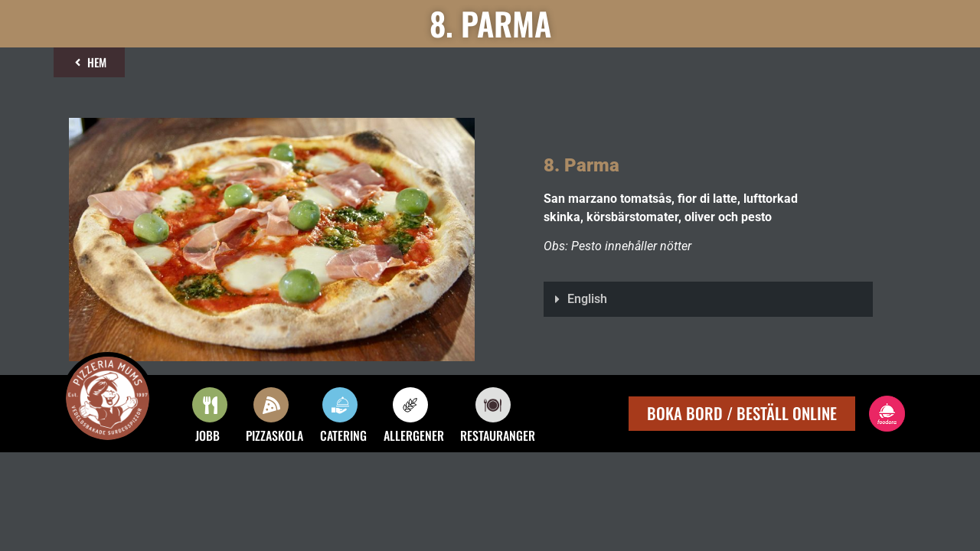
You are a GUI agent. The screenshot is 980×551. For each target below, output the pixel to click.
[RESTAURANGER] (493, 405)
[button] (708, 299)
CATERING (343, 435)
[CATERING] (340, 405)
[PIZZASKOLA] (271, 405)
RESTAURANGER (498, 435)
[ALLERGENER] (410, 405)
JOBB (207, 435)
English (587, 299)
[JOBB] (210, 405)
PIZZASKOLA (274, 435)
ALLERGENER (414, 435)
